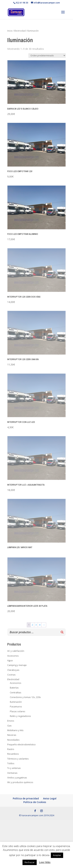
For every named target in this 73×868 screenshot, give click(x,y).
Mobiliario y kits (15, 730)
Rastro (11, 749)
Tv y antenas (14, 768)
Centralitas (16, 692)
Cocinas (11, 675)
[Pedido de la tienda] (47, 56)
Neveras (12, 735)
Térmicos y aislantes (18, 759)
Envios (11, 721)
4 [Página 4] (40, 625)
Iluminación (16, 702)
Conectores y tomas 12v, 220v (25, 697)
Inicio (10, 31)
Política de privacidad (26, 798)
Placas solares (18, 711)
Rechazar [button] (30, 862)
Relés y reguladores (20, 716)
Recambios (13, 754)
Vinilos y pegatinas (17, 778)
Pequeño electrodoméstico (21, 744)
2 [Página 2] (32, 625)
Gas (9, 726)
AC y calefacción (16, 651)
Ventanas (12, 773)
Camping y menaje (17, 665)
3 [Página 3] (36, 625)
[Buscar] (62, 632)
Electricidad (20, 31)
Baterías (14, 688)
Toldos (11, 763)
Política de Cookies (35, 802)
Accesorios (13, 656)
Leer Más (45, 862)
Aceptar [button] (57, 855)
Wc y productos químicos (20, 782)
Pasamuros (16, 706)
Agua (10, 660)
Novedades (13, 740)
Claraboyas (13, 670)
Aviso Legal (50, 798)
